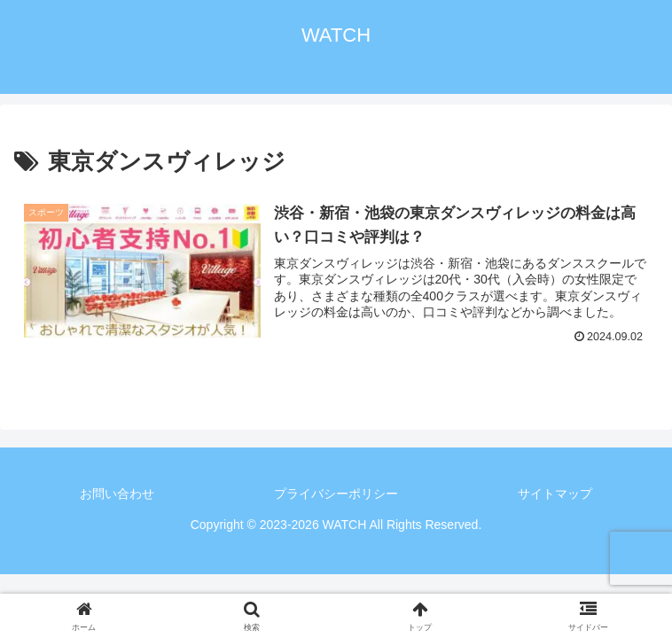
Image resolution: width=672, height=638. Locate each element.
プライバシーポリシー (336, 494)
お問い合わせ (117, 494)
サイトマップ (555, 494)
